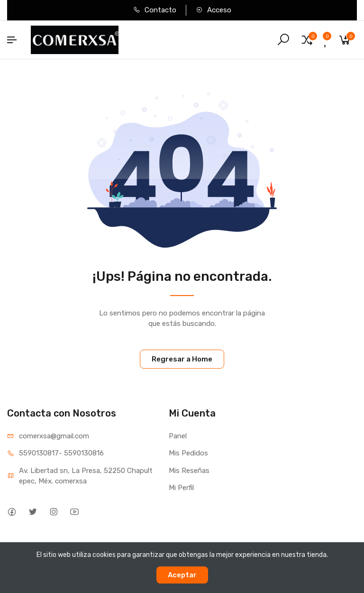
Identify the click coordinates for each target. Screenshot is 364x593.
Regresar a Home (182, 359)
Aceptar (182, 575)
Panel (178, 436)
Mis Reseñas (189, 471)
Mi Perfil (181, 488)
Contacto (155, 10)
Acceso (214, 10)
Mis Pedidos (188, 453)
